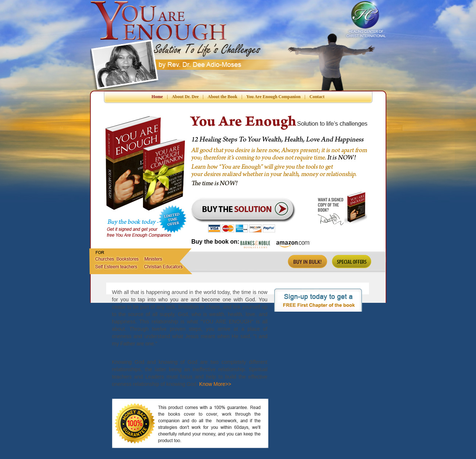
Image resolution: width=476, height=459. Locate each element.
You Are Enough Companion (273, 97)
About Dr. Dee (185, 97)
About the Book (223, 97)
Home (157, 97)
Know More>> (214, 384)
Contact (317, 97)
